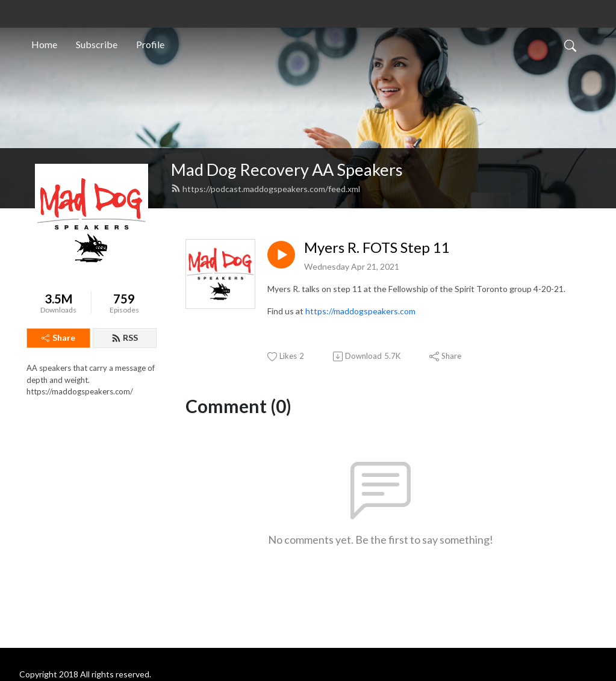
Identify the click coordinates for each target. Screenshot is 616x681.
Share (58, 337)
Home (44, 44)
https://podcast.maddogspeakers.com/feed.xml (266, 189)
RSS (125, 337)
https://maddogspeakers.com (360, 311)
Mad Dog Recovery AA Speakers (287, 169)
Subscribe (97, 44)
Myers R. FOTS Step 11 (377, 247)
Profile (150, 44)
